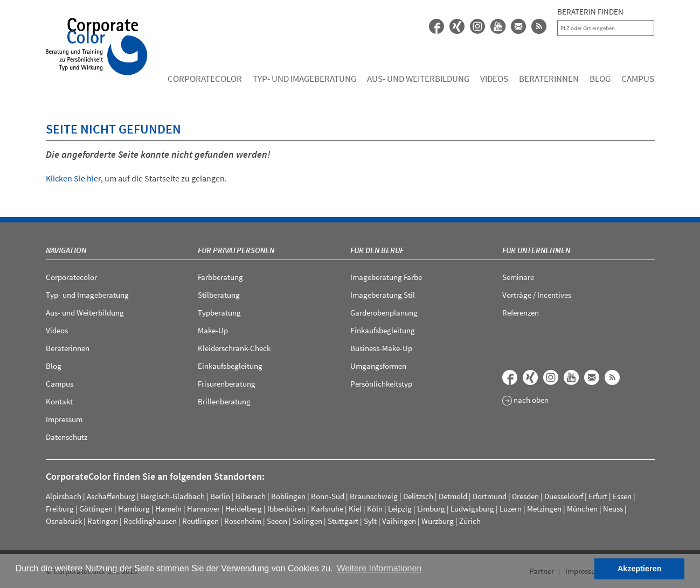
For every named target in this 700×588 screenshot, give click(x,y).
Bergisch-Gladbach (173, 496)
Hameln (168, 509)
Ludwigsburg (472, 509)
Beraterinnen (549, 79)
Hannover (203, 509)
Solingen (307, 521)
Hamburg (134, 509)
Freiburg (60, 509)
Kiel (355, 509)
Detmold (453, 496)
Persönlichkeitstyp (381, 384)
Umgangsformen (378, 366)
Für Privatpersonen (236, 250)
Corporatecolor (205, 79)
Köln (375, 509)
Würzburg (438, 521)
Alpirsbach (64, 496)
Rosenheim (243, 521)
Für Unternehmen (536, 250)
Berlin (220, 496)
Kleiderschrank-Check (234, 348)
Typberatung (219, 313)
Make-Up (213, 330)
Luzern (511, 509)
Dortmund (490, 496)
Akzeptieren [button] (640, 569)
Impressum (64, 419)
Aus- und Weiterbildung (418, 79)
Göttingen (96, 509)
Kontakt (59, 401)
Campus (638, 79)
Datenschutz (67, 437)
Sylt (370, 521)
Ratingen (103, 521)
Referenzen (521, 313)
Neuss (613, 509)
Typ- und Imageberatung (304, 79)
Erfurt (598, 496)
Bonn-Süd (328, 496)
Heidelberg (244, 509)
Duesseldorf (564, 496)
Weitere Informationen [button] (379, 568)
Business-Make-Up (381, 348)
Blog (600, 79)
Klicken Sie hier (73, 178)
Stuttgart (343, 521)
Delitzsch (418, 496)
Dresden (525, 496)
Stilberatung (219, 295)
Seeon (277, 521)
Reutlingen (200, 521)
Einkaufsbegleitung (230, 366)
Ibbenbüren (286, 509)
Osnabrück (64, 521)
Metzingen (544, 509)
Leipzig (400, 509)
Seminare (518, 277)
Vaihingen (399, 521)
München (582, 509)
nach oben (525, 401)
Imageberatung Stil (383, 295)
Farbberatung (220, 277)
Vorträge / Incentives (537, 295)
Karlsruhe (327, 509)
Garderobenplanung (384, 313)
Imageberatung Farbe (386, 277)
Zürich (470, 521)
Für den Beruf (377, 250)
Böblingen (288, 496)
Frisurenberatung (227, 384)
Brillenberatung (224, 401)
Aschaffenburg (111, 496)
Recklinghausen (150, 521)
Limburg (431, 509)
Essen (622, 496)
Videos (494, 79)
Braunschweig (374, 496)
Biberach (251, 496)
